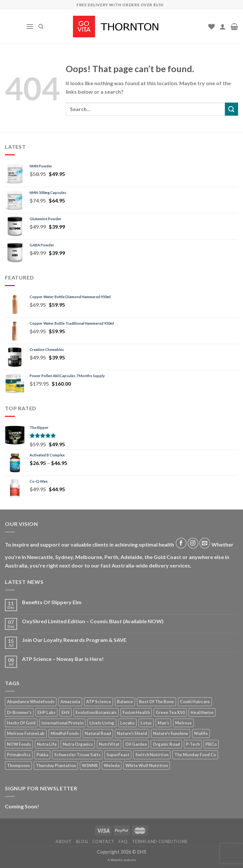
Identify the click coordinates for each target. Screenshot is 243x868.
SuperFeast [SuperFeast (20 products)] (118, 755)
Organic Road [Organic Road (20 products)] (166, 744)
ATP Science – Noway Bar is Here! (63, 659)
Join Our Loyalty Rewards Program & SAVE (74, 640)
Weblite (117, 860)
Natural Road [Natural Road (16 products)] (98, 733)
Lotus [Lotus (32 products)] (146, 723)
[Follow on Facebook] (181, 543)
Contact (103, 842)
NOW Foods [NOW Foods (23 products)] (19, 744)
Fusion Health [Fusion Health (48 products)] (136, 712)
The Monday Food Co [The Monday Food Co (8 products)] (195, 755)
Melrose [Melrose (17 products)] (183, 723)
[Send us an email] (205, 543)
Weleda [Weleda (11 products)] (112, 765)
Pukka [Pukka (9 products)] (42, 755)
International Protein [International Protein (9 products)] (62, 723)
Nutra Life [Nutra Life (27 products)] (47, 744)
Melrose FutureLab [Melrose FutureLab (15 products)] (26, 733)
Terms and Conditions (160, 842)
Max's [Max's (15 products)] (163, 723)
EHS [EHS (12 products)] (66, 712)
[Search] (41, 27)
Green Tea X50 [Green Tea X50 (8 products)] (170, 712)
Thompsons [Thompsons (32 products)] (18, 765)
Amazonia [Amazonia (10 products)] (70, 702)
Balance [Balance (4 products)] (125, 702)
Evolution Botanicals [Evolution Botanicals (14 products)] (96, 712)
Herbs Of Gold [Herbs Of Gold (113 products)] (21, 723)
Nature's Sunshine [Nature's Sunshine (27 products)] (171, 733)
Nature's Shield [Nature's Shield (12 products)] (132, 733)
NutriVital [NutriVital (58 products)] (109, 744)
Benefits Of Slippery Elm (52, 602)
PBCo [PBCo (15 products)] (211, 744)
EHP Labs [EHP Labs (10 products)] (46, 712)
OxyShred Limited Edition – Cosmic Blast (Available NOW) (93, 621)
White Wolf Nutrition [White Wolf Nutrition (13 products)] (147, 765)
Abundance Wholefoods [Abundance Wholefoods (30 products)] (31, 702)
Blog (82, 842)
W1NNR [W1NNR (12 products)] (90, 765)
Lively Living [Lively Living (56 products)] (102, 723)
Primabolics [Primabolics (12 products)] (19, 755)
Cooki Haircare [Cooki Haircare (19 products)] (195, 702)
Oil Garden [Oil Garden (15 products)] (136, 744)
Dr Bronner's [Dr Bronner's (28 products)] (19, 712)
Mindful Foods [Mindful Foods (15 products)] (65, 733)
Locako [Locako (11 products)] (127, 723)
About (64, 842)
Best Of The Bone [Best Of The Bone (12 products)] (156, 702)
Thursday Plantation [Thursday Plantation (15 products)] (56, 765)
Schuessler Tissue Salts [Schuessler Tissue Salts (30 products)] (77, 755)
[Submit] (232, 109)
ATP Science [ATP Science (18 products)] (99, 702)
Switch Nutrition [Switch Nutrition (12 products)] (152, 755)
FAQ (123, 842)
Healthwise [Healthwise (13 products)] (202, 712)
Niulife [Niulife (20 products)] (201, 733)
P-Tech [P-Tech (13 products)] (193, 744)
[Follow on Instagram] (193, 543)
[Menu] (30, 26)
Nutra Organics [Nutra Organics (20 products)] (78, 744)
